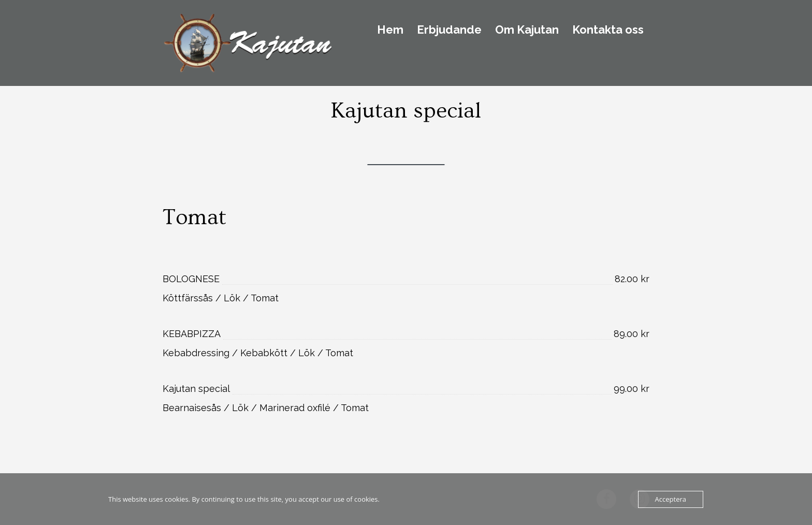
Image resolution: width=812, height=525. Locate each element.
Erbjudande (449, 30)
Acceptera (671, 499)
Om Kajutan (527, 30)
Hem (390, 30)
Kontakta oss (608, 30)
